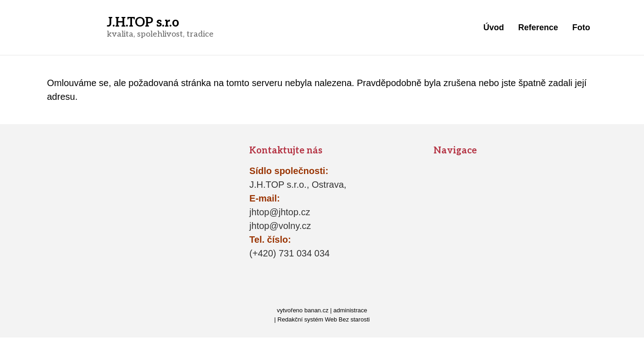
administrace (350, 310)
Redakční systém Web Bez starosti (323, 319)
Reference (538, 27)
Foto (581, 27)
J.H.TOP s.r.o (143, 23)
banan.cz (316, 310)
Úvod (493, 27)
